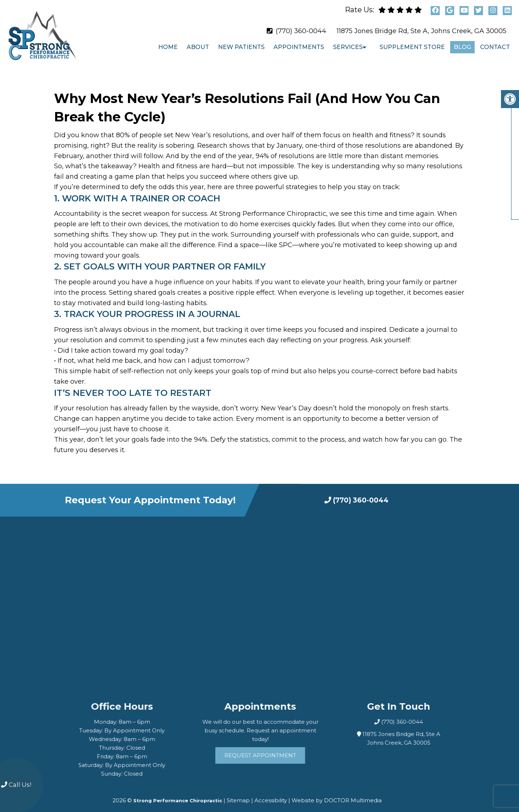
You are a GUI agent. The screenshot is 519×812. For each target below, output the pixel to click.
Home (168, 47)
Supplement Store (412, 47)
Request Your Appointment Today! (150, 494)
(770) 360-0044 (301, 31)
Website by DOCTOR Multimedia (337, 794)
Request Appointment (269, 749)
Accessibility (271, 794)
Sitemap (238, 794)
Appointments (299, 47)
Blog (462, 47)
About (198, 47)
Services (348, 47)
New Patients (241, 47)
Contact (495, 47)
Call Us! (16, 785)
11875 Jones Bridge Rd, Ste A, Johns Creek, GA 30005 (422, 31)
